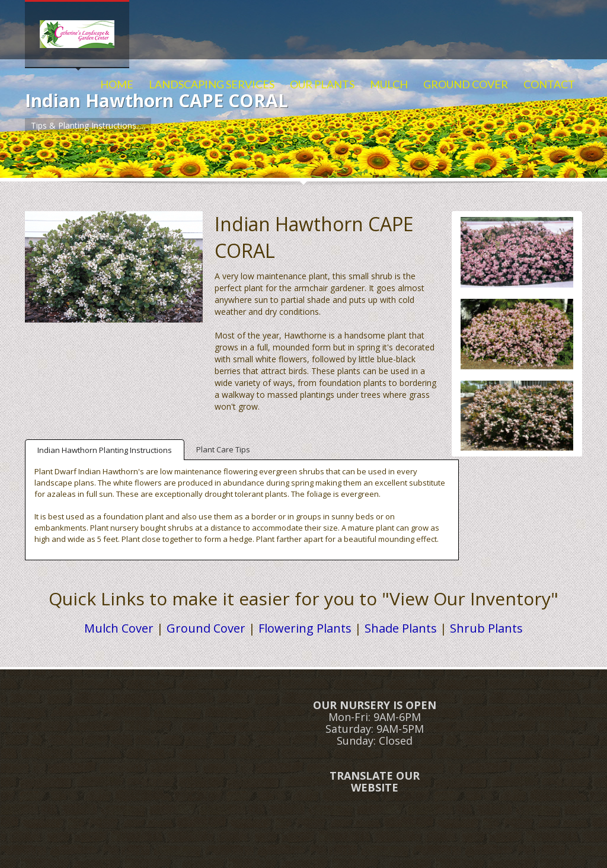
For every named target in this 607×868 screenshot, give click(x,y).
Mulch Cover (119, 628)
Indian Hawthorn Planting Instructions (105, 450)
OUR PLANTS (322, 84)
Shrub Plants (486, 628)
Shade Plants (401, 628)
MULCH (389, 84)
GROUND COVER (466, 84)
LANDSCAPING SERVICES (212, 84)
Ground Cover (206, 628)
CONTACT (549, 84)
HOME (117, 84)
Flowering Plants (305, 628)
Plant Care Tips (223, 449)
